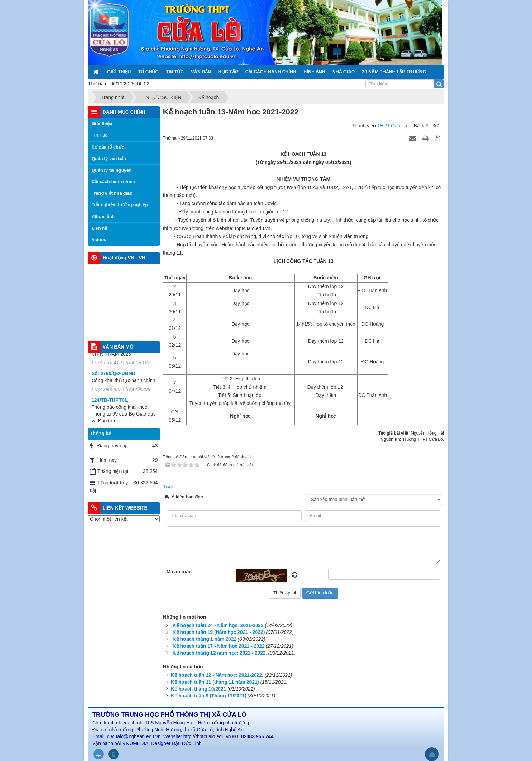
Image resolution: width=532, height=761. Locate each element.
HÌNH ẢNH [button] (314, 72)
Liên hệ (99, 228)
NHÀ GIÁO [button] (344, 72)
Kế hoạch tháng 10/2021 (199, 689)
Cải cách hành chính (113, 182)
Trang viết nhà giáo (112, 193)
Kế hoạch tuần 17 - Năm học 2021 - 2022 (219, 646)
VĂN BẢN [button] (201, 72)
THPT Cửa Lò (392, 126)
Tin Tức (100, 135)
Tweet (169, 487)
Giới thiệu (102, 123)
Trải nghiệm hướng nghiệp (120, 205)
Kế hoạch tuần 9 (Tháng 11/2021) (209, 696)
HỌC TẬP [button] (228, 72)
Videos (99, 240)
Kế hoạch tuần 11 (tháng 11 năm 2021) (215, 682)
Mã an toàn (179, 572)
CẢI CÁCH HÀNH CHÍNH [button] (271, 72)
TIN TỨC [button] (175, 72)
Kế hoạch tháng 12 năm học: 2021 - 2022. (220, 653)
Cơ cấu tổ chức (108, 147)
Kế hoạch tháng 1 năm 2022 (205, 639)
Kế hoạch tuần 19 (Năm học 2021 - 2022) (219, 632)
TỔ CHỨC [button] (148, 72)
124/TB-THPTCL (110, 405)
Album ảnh (103, 216)
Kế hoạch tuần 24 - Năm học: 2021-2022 (218, 625)
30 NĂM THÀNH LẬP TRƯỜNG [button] (394, 72)
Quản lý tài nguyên (112, 170)
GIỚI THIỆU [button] (119, 72)
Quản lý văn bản (109, 158)
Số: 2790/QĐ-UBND (113, 378)
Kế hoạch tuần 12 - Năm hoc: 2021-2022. (217, 675)
